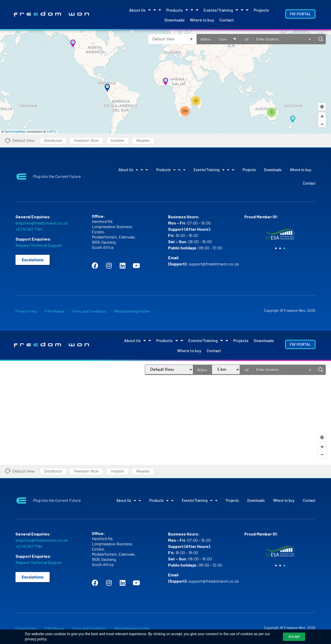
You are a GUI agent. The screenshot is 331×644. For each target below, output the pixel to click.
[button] (276, 248)
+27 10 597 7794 (29, 229)
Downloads (175, 20)
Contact (227, 20)
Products (182, 10)
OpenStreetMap (15, 132)
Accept (294, 636)
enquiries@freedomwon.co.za (42, 223)
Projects (261, 10)
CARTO (51, 132)
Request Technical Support (39, 245)
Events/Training (226, 10)
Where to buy (202, 20)
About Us (145, 10)
